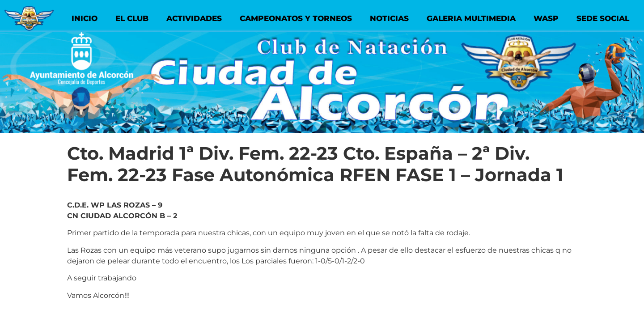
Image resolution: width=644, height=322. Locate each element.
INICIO (85, 18)
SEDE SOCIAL (603, 18)
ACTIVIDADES (194, 18)
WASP (546, 18)
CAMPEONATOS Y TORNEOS (296, 18)
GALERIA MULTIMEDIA (471, 18)
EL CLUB (132, 18)
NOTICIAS (389, 18)
